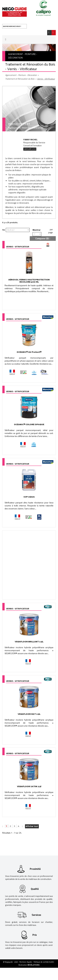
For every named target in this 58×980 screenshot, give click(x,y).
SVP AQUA (29, 497)
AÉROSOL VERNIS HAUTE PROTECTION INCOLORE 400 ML (29, 281)
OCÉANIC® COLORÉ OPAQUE (29, 425)
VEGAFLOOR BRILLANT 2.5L (29, 642)
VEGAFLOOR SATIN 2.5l (29, 787)
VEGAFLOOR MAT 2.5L (29, 714)
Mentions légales (26, 962)
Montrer (37, 230)
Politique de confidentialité (44, 962)
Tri (4, 230)
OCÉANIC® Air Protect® (29, 352)
